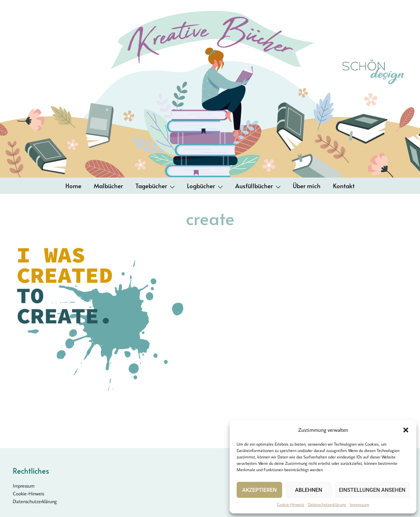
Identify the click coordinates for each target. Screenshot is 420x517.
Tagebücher (151, 186)
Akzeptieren (260, 490)
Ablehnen (308, 490)
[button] (406, 430)
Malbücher (108, 186)
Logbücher (201, 186)
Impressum (359, 504)
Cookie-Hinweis (290, 504)
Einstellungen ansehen (372, 490)
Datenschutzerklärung (327, 504)
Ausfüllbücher (254, 186)
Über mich (307, 186)
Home (73, 186)
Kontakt (344, 186)
